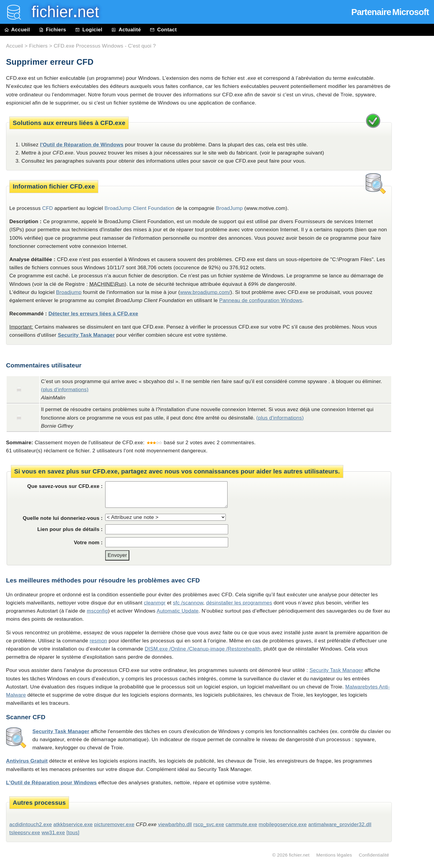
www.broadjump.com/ (205, 292)
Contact (163, 30)
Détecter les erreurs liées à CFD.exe (93, 314)
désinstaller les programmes (239, 603)
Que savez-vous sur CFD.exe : (65, 486)
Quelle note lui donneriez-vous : (63, 518)
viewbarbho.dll (175, 824)
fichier (61, 12)
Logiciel (89, 30)
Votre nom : (88, 543)
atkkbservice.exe (73, 824)
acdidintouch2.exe (31, 824)
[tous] (73, 833)
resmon (98, 641)
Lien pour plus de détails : (70, 529)
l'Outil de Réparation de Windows (82, 145)
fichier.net (299, 855)
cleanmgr (155, 603)
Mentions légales (334, 855)
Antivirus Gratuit (27, 761)
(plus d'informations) (65, 390)
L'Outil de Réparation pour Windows (51, 783)
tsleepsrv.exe (25, 833)
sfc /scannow (188, 603)
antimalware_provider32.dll (340, 824)
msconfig (97, 611)
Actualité (126, 30)
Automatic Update (178, 611)
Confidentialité (374, 855)
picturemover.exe (114, 824)
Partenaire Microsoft (390, 12)
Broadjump (69, 292)
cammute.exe (242, 824)
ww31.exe (53, 833)
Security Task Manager (86, 335)
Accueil (17, 30)
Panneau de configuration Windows (261, 300)
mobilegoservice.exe (283, 824)
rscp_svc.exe (209, 824)
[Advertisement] (416, 172)
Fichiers (52, 30)
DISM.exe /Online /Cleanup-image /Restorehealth (203, 649)
